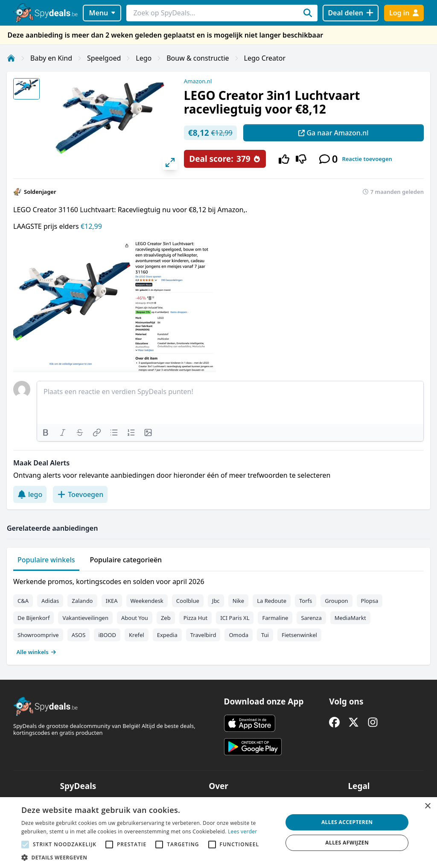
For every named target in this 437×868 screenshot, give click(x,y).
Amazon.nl (198, 81)
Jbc (216, 601)
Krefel (137, 635)
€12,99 (91, 226)
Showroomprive (38, 635)
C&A (23, 601)
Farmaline (275, 618)
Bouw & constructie (198, 58)
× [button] (427, 806)
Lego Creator (265, 58)
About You (135, 618)
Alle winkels (36, 652)
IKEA (112, 601)
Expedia (167, 635)
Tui (265, 635)
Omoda (238, 635)
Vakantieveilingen (85, 618)
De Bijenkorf (34, 618)
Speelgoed (104, 58)
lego (30, 494)
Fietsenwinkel (299, 635)
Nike (239, 601)
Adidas (50, 601)
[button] (148, 857)
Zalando (82, 601)
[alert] (218, 833)
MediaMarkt (350, 618)
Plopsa (370, 601)
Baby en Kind (51, 58)
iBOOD (107, 635)
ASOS (79, 635)
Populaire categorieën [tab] (126, 560)
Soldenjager (40, 192)
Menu (102, 13)
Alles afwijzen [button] (347, 843)
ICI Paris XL (235, 618)
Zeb (166, 618)
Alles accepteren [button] (347, 822)
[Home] (11, 58)
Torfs (306, 601)
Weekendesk (147, 601)
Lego (144, 58)
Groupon (336, 601)
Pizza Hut (195, 618)
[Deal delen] (351, 13)
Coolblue (188, 601)
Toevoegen (80, 494)
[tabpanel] (218, 615)
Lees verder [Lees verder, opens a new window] (243, 831)
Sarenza (311, 618)
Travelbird (203, 635)
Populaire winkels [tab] (46, 560)
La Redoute (272, 601)
